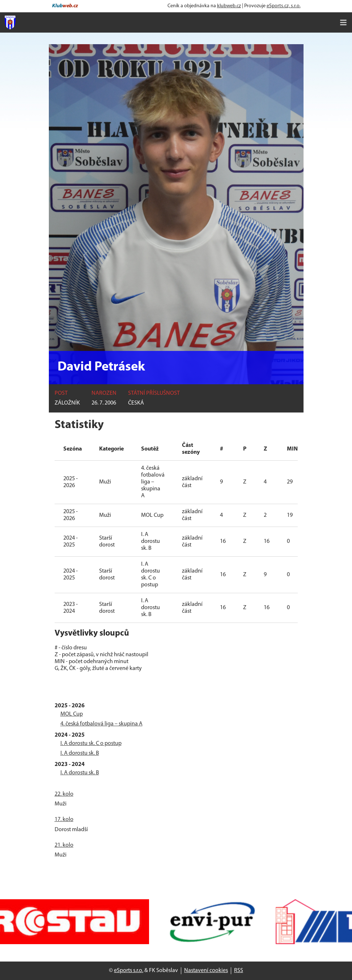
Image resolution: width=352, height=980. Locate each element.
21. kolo (64, 845)
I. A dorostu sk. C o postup (91, 744)
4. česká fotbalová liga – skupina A (101, 724)
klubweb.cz (229, 6)
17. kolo (64, 820)
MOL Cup (72, 714)
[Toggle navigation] (343, 22)
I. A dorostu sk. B (80, 753)
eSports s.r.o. (129, 971)
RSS (239, 971)
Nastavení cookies (206, 971)
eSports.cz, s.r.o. (284, 6)
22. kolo (64, 794)
